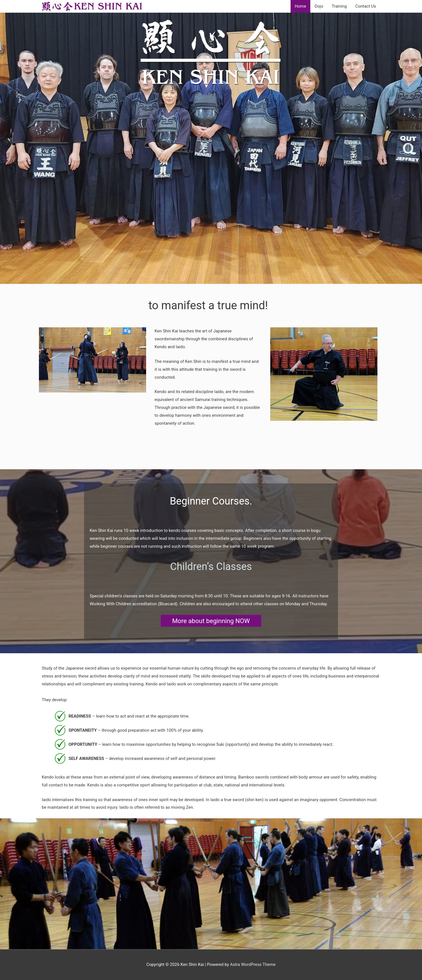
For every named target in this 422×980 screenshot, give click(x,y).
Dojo (319, 6)
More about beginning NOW (211, 621)
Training (339, 6)
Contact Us (366, 6)
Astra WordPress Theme (253, 964)
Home (300, 6)
